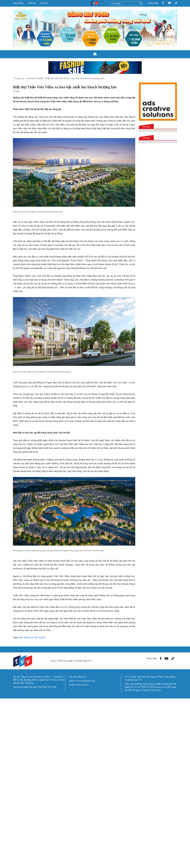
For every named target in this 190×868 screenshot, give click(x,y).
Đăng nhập (153, 3)
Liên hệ (44, 3)
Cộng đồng (18, 3)
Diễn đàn (32, 3)
